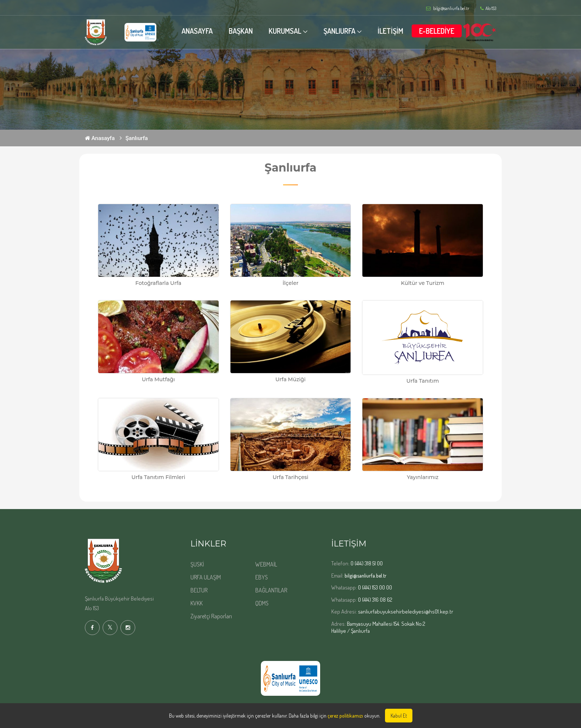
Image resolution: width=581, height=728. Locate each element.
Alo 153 (488, 9)
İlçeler (291, 283)
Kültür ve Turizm (423, 283)
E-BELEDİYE (437, 31)
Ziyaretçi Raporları (211, 616)
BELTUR (199, 590)
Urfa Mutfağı (158, 379)
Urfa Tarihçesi (290, 477)
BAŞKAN (241, 31)
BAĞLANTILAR (271, 590)
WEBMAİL (266, 564)
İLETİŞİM (390, 31)
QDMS (262, 603)
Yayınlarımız (423, 477)
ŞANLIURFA (339, 31)
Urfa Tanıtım (423, 381)
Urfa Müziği (290, 379)
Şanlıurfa (137, 138)
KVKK (197, 603)
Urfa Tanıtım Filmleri (158, 477)
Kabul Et (399, 716)
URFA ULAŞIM (206, 577)
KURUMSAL (285, 31)
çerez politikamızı (345, 716)
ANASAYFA (197, 31)
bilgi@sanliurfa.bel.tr (366, 576)
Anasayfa (100, 138)
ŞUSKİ (197, 564)
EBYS (262, 577)
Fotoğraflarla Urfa (158, 283)
